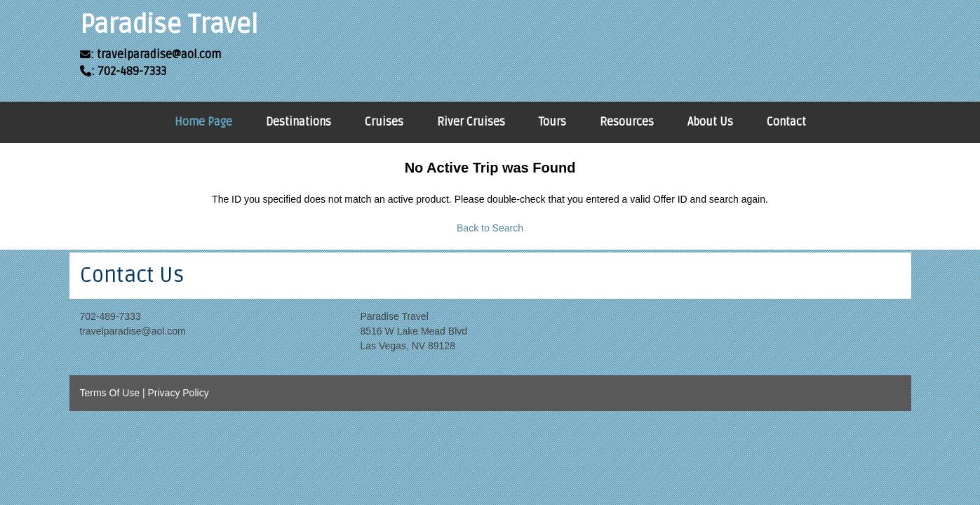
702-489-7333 (110, 316)
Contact (786, 122)
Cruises (384, 122)
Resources (627, 122)
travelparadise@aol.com (133, 331)
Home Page (203, 122)
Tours (552, 122)
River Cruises (471, 122)
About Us (710, 122)
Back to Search (490, 228)
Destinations (298, 122)
